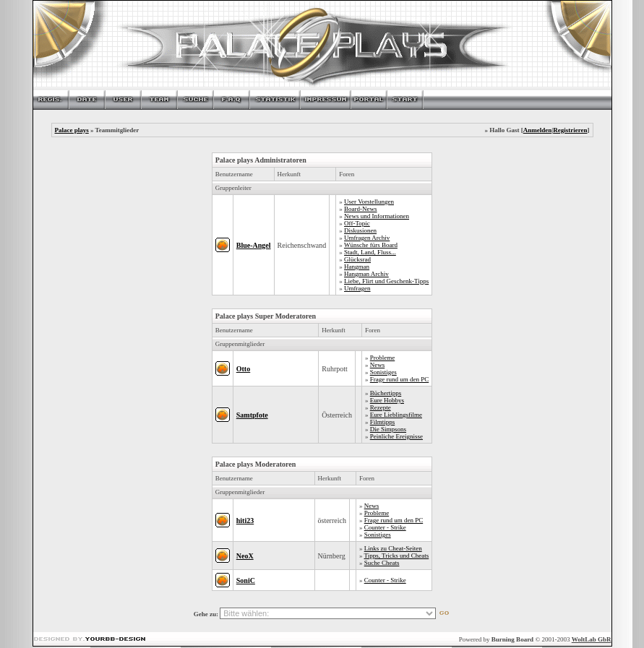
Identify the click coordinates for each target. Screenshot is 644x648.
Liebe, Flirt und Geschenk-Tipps (386, 281)
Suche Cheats (382, 563)
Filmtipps (383, 422)
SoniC (246, 580)
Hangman (357, 267)
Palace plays (72, 130)
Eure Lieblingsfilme (396, 415)
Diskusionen (360, 230)
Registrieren (570, 130)
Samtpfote (252, 415)
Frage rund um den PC (400, 379)
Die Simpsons (388, 429)
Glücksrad (357, 259)
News (378, 365)
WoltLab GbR (592, 639)
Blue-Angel (254, 245)
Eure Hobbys (387, 400)
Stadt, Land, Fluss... (370, 252)
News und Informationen (377, 216)
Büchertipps (386, 393)
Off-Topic (357, 223)
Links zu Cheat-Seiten (393, 548)
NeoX (245, 556)
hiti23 (245, 520)
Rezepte (381, 407)
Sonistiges (383, 372)
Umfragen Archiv (367, 238)
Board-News (361, 209)
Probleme (383, 358)
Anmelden (538, 130)
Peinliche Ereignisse (396, 436)
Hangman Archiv (366, 274)
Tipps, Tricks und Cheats (397, 556)
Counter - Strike (385, 527)
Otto (243, 369)
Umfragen (357, 288)
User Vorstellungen (369, 202)
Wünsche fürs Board (371, 245)
